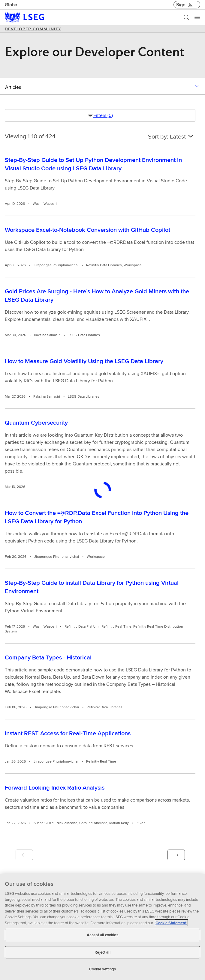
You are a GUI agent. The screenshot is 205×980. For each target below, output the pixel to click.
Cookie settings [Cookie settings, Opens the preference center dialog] (103, 969)
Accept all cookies (102, 935)
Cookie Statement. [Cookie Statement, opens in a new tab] (171, 923)
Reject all (102, 952)
